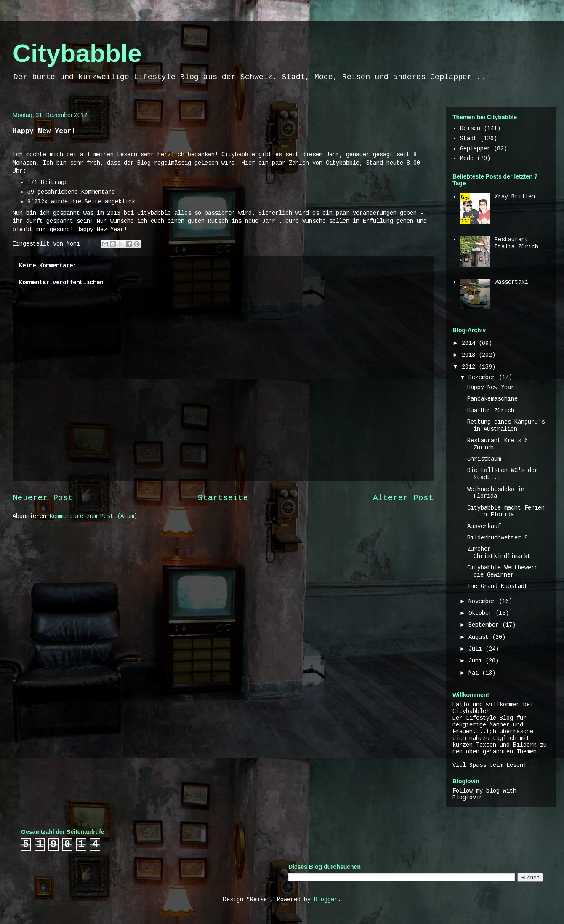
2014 (470, 343)
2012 (470, 367)
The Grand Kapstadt (497, 586)
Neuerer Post (43, 498)
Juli (477, 649)
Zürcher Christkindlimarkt (499, 553)
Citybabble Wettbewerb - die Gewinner (506, 571)
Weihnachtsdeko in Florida (496, 493)
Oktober (482, 613)
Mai (475, 673)
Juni (477, 661)
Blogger (326, 900)
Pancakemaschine (492, 399)
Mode (467, 158)
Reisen (470, 128)
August (480, 637)
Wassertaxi (511, 282)
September (485, 625)
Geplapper (475, 149)
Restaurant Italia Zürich (516, 243)
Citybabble (77, 53)
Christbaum (484, 459)
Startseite (223, 498)
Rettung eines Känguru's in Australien (506, 426)
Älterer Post (403, 498)
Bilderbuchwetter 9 (497, 538)
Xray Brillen (515, 197)
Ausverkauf (484, 526)
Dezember (484, 377)
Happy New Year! (492, 387)
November (484, 601)
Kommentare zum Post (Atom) (93, 516)
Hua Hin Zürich (491, 411)
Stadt (468, 139)
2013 (470, 355)
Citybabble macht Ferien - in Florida (506, 511)
